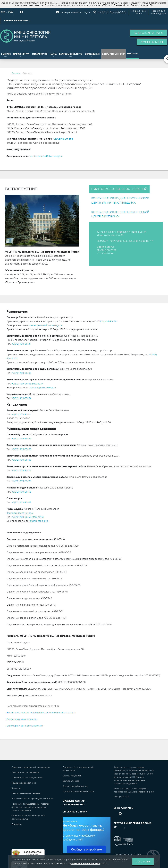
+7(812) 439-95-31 (21, 344)
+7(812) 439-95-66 (107, 321)
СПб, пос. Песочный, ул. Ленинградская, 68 (127, 5)
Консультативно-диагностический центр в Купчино (120, 214)
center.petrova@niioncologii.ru (76, 12)
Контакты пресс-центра (20, 513)
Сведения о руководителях (22, 719)
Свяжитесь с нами (75, 812)
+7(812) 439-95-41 (21, 414)
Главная (16, 73)
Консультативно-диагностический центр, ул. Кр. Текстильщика (120, 200)
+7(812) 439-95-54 (22, 398)
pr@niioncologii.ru (39, 521)
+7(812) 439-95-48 (22, 492)
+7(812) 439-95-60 (22, 449)
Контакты (28, 73)
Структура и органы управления (25, 726)
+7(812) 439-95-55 (22, 439)
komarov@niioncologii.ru (43, 388)
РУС (3, 12)
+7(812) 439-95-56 (22, 460)
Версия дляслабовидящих (159, 12)
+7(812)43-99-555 (122, 797)
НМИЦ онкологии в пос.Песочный (119, 189)
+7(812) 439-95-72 (22, 470)
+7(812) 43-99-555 (112, 12)
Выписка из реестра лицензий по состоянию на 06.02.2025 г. (41, 713)
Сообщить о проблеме (86, 849)
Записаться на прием (148, 33)
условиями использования (85, 863)
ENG (11, 12)
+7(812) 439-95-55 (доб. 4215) (28, 517)
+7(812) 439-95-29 (22, 481)
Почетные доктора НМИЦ (16, 20)
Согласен (143, 862)
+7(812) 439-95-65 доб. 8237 (27, 384)
